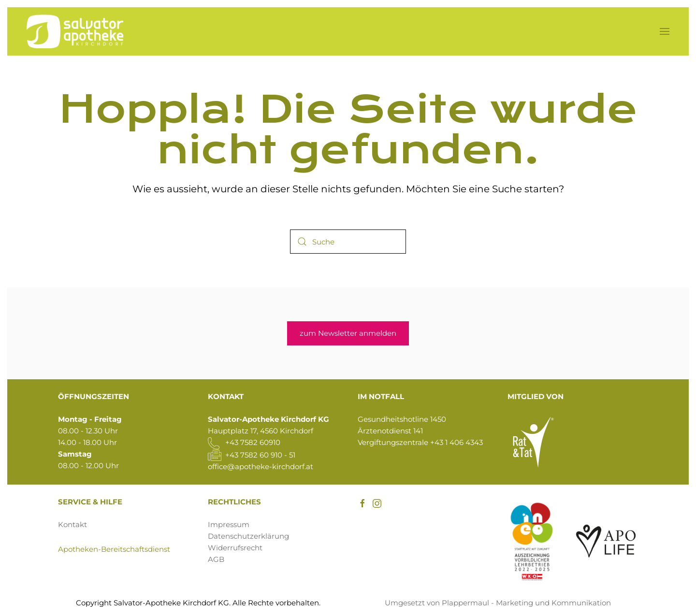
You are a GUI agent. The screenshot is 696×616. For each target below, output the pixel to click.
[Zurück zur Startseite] (75, 31)
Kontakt (72, 524)
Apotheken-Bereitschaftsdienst (114, 549)
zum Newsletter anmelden (348, 333)
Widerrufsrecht (235, 548)
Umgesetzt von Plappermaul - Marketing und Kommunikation (498, 603)
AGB (216, 559)
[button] (665, 31)
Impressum (229, 524)
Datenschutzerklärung (248, 536)
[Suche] (348, 242)
